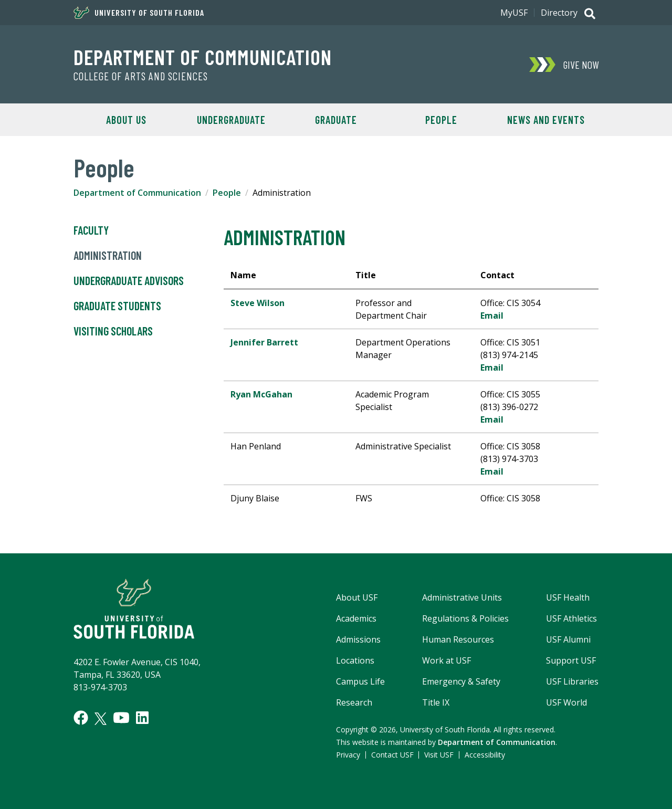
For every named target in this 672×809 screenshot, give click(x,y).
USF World (566, 702)
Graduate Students (117, 306)
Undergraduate (231, 120)
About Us (126, 120)
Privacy (348, 755)
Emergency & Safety (461, 681)
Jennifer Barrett (264, 342)
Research (354, 702)
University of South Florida (139, 13)
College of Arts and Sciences (141, 76)
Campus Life (360, 681)
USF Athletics (571, 618)
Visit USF (439, 755)
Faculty (91, 230)
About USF (357, 597)
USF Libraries (572, 681)
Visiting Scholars (113, 331)
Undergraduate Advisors (129, 281)
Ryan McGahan (261, 394)
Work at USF (447, 660)
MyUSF (514, 13)
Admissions (358, 639)
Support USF (571, 660)
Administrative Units (462, 597)
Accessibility (485, 755)
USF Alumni (568, 639)
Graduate (336, 120)
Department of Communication (203, 57)
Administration (108, 256)
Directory (559, 13)
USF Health (568, 597)
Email (492, 316)
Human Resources (458, 639)
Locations (355, 660)
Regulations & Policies (465, 618)
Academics (356, 618)
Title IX (436, 702)
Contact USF (392, 755)
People (441, 120)
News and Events (546, 120)
